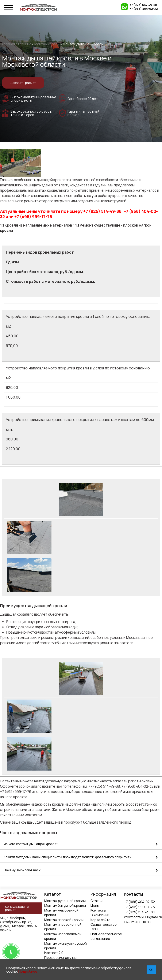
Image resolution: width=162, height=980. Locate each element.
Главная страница (17, 44)
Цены (95, 905)
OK (151, 970)
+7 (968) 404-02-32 (144, 9)
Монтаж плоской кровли (64, 920)
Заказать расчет (23, 83)
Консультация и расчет (17, 908)
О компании (100, 915)
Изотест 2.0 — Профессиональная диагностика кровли (61, 957)
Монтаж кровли (47, 44)
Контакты (98, 910)
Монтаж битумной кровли (65, 905)
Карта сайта (100, 920)
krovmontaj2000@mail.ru (143, 917)
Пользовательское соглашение (106, 936)
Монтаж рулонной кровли (65, 901)
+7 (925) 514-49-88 (143, 5)
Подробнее (28, 971)
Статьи (97, 901)
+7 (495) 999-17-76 (139, 907)
